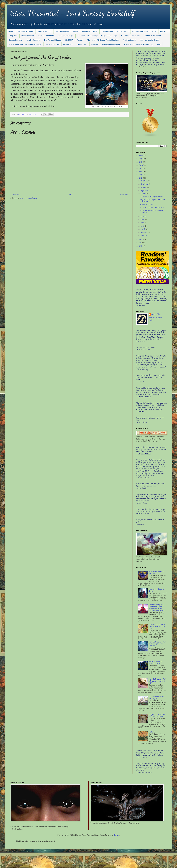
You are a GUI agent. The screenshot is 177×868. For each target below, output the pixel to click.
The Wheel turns (146, 205)
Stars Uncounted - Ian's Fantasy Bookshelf (73, 13)
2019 (141, 178)
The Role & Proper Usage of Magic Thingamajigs (97, 36)
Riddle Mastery (28, 36)
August (143, 194)
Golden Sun (68, 44)
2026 (141, 156)
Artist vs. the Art (129, 40)
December (145, 181)
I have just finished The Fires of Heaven (152, 212)
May (142, 223)
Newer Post (15, 195)
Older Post (124, 195)
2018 (141, 240)
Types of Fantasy (44, 31)
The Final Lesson (52, 44)
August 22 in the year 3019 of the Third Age (153, 200)
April (143, 226)
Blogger (117, 835)
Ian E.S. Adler (156, 315)
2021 (141, 172)
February (144, 232)
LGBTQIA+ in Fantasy (74, 40)
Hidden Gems (123, 31)
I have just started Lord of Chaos (152, 208)
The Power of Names (53, 40)
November (145, 184)
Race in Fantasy (15, 40)
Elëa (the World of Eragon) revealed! (156, 663)
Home (11, 31)
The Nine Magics (62, 31)
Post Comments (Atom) (29, 198)
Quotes (163, 31)
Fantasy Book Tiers (140, 31)
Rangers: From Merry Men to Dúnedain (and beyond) (157, 626)
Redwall (152, 732)
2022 (141, 169)
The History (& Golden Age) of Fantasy (103, 40)
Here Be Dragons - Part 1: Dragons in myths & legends (157, 681)
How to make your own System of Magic (25, 44)
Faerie (76, 31)
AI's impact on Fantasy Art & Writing (138, 44)
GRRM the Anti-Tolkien (131, 36)
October (144, 187)
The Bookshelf (107, 31)
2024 (141, 162)
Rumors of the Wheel (153, 36)
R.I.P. (154, 31)
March (143, 229)
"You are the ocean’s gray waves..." (152, 197)
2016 (141, 246)
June (143, 220)
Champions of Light (66, 36)
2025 (141, 159)
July (142, 216)
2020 (141, 175)
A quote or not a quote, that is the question (157, 715)
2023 (141, 165)
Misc (159, 44)
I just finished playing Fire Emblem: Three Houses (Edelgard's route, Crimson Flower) (157, 608)
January (144, 236)
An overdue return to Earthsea (157, 573)
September (145, 191)
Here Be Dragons (33, 40)
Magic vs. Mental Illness (149, 40)
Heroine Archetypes (46, 36)
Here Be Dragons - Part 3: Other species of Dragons (157, 644)
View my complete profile (155, 319)
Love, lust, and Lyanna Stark (157, 590)
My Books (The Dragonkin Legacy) (106, 44)
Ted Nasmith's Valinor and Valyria (157, 698)
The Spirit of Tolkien (25, 31)
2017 (141, 243)
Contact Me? (82, 44)
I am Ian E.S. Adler (90, 31)
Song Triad (13, 36)
